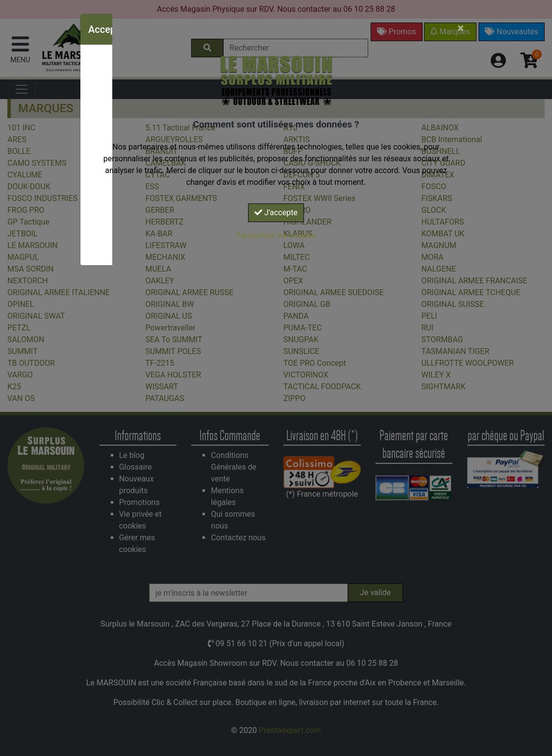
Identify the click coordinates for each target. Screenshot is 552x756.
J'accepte (276, 213)
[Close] (461, 28)
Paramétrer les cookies (276, 236)
